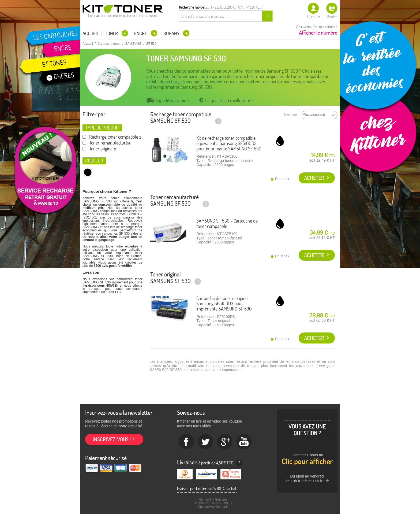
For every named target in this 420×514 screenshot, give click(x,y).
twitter (206, 442)
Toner (112, 33)
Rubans (172, 33)
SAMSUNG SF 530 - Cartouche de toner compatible (227, 223)
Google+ (225, 442)
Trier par (290, 115)
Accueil (91, 34)
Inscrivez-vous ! (112, 439)
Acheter (314, 178)
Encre (141, 33)
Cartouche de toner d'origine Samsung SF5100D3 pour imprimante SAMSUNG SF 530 (224, 304)
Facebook (186, 442)
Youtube (244, 442)
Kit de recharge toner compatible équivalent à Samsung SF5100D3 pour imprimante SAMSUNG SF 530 (229, 143)
